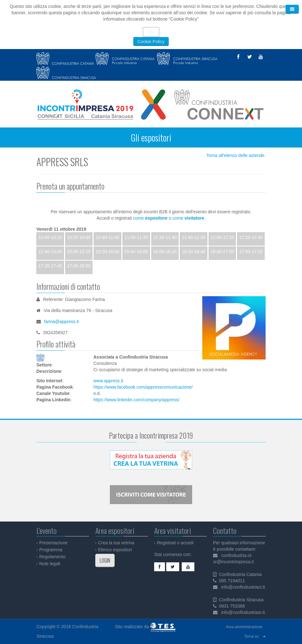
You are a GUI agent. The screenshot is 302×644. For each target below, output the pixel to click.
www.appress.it (108, 381)
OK (151, 32)
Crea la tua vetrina (116, 543)
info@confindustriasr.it (243, 612)
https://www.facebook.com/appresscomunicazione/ (143, 387)
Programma (51, 550)
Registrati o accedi (175, 543)
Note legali (50, 564)
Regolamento (52, 557)
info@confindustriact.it (243, 587)
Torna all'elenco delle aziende (235, 155)
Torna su (251, 636)
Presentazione (53, 543)
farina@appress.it (61, 322)
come (150, 218)
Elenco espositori (115, 550)
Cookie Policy (151, 41)
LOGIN (105, 560)
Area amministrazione (244, 627)
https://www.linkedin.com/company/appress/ (136, 400)
